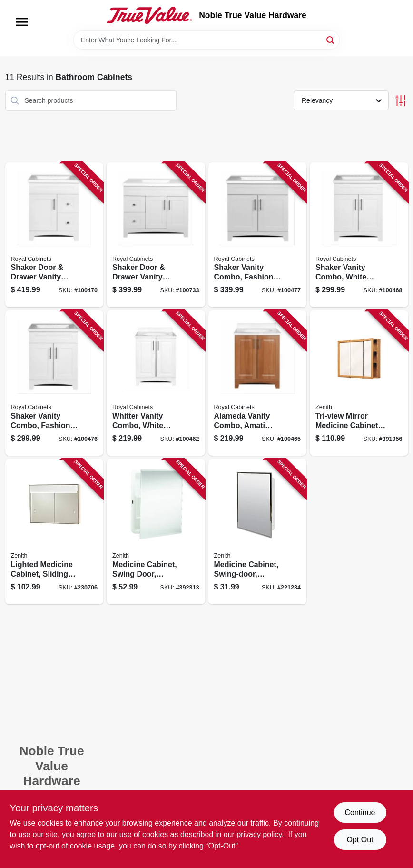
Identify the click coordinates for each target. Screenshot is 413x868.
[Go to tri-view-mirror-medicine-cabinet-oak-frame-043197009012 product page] (359, 383)
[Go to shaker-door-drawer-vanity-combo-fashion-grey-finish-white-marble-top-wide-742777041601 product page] (156, 235)
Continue (360, 813)
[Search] (331, 39)
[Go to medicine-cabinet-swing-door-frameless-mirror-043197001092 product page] (156, 532)
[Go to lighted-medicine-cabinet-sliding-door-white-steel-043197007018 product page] (54, 532)
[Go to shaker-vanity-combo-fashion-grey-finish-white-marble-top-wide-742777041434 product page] (54, 383)
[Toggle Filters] (401, 101)
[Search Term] (206, 40)
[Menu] (22, 22)
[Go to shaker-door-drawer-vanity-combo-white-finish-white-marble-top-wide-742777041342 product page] (54, 235)
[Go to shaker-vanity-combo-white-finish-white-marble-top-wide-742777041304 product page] (359, 235)
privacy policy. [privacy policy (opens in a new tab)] (260, 834)
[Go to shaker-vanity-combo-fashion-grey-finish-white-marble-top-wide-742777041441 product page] (258, 235)
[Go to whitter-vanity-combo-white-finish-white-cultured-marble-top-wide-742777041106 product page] (156, 383)
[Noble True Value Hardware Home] (149, 15)
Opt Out (360, 840)
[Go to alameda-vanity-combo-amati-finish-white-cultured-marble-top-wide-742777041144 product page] (258, 383)
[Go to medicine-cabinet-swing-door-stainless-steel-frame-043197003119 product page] (258, 532)
